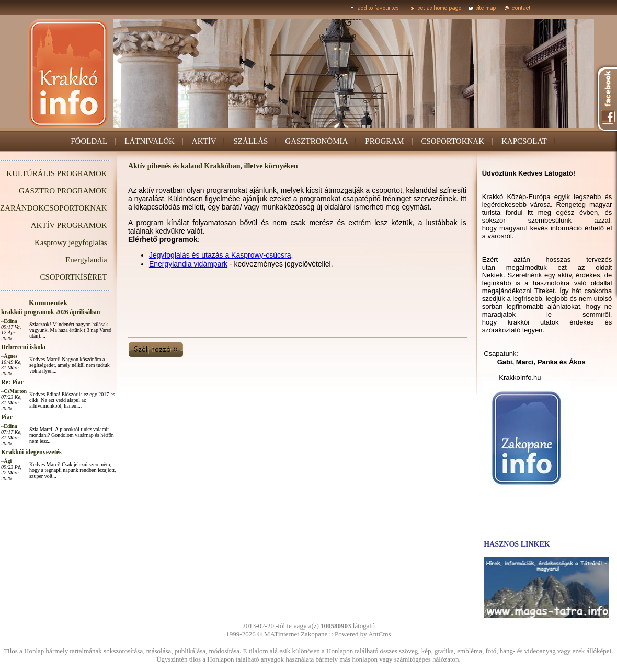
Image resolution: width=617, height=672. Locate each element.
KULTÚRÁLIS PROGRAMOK (56, 173)
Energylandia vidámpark (188, 264)
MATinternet (282, 634)
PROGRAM (384, 141)
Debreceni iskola (23, 347)
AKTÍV (204, 141)
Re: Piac (12, 382)
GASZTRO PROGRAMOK (63, 191)
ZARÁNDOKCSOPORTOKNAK (54, 208)
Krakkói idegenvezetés (31, 452)
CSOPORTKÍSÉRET (73, 277)
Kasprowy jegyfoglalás (71, 242)
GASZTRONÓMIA (316, 141)
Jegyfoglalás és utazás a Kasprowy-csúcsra (220, 255)
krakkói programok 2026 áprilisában (50, 312)
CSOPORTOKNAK (453, 141)
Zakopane (314, 634)
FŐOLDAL (89, 141)
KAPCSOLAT (524, 141)
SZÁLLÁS (250, 141)
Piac (7, 417)
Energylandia (86, 260)
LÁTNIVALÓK (150, 141)
